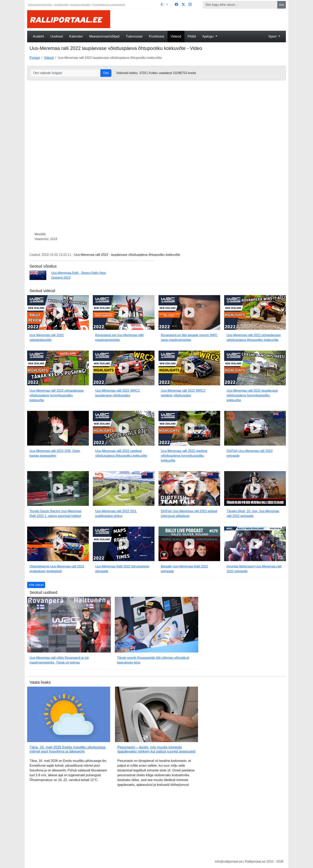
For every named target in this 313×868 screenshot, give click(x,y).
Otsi (282, 5)
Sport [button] (273, 36)
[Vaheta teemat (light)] (164, 4)
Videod (176, 36)
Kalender (76, 36)
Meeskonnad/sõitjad (104, 36)
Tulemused (134, 36)
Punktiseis (157, 36)
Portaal (35, 58)
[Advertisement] (200, 19)
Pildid (192, 36)
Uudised (56, 36)
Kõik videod (36, 585)
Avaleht (38, 36)
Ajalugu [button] (208, 36)
